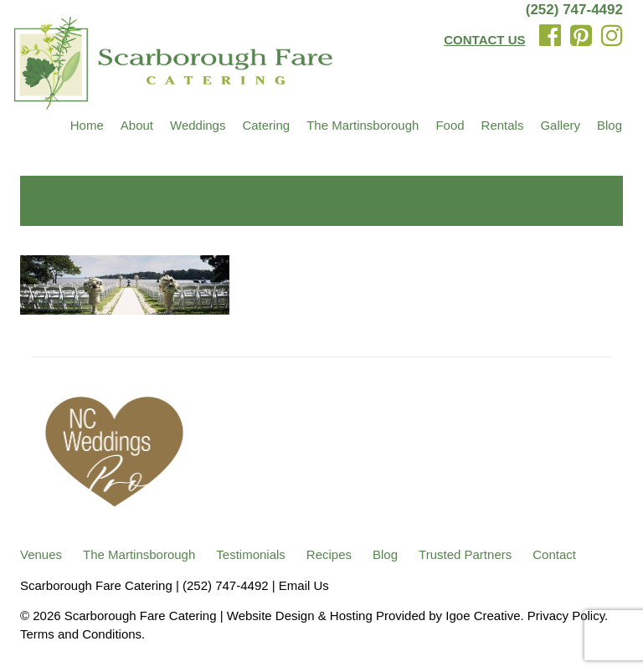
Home (87, 125)
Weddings (198, 125)
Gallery (560, 125)
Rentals (503, 125)
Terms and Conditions (81, 634)
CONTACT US (484, 40)
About (137, 125)
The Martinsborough (363, 125)
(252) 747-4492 (574, 10)
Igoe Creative (483, 616)
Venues (41, 554)
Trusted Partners (465, 554)
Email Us (304, 585)
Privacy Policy (566, 616)
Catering (266, 125)
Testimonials (251, 554)
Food (450, 125)
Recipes (329, 554)
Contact (554, 554)
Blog (610, 125)
